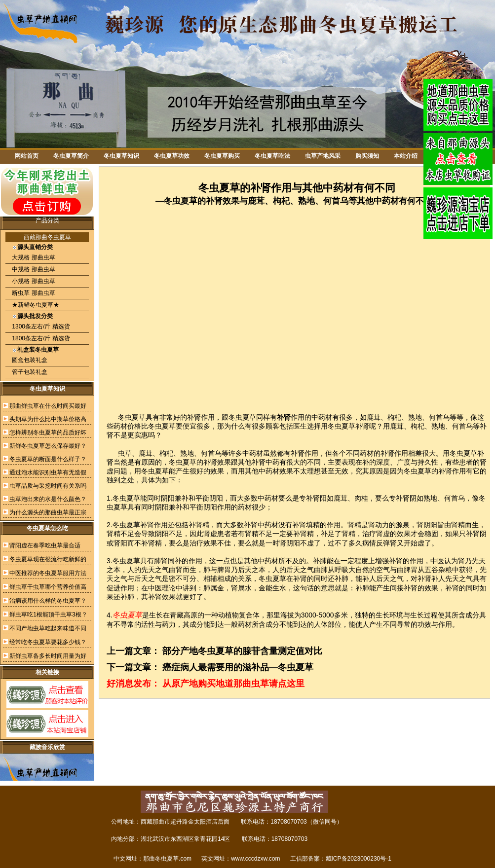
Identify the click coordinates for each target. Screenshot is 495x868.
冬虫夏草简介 (71, 156)
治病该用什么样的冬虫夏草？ (48, 601)
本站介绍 (406, 156)
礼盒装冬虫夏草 (38, 350)
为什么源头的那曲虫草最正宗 (48, 512)
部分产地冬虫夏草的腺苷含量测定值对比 (242, 651)
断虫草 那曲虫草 (33, 293)
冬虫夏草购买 (222, 156)
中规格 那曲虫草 (33, 269)
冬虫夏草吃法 (272, 156)
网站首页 (27, 156)
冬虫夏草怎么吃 (47, 528)
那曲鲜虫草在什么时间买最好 (48, 406)
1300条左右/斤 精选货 (40, 326)
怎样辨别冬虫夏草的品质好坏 (48, 433)
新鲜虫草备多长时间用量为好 (48, 656)
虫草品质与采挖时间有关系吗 (48, 486)
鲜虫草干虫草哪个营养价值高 (48, 587)
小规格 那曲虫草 (33, 281)
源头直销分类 (35, 247)
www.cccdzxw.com (255, 859)
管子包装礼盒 (29, 372)
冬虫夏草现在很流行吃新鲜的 (48, 559)
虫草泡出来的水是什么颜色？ (48, 499)
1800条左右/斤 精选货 (40, 338)
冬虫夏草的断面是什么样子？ (48, 459)
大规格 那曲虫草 (33, 257)
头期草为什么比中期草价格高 (48, 419)
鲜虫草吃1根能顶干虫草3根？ (48, 615)
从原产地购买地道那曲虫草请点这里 (233, 684)
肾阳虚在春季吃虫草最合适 (45, 545)
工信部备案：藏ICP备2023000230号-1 (341, 859)
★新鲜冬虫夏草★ (35, 305)
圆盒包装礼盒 (29, 360)
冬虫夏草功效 (172, 156)
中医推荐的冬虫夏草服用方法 (48, 573)
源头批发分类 (35, 316)
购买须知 (367, 156)
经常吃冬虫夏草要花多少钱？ (48, 642)
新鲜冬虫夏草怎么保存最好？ (48, 446)
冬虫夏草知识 (121, 156)
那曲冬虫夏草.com (167, 859)
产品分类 (47, 220)
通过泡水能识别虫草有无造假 (48, 472)
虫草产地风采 (323, 156)
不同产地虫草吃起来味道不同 (48, 628)
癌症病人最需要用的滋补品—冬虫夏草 (238, 667)
